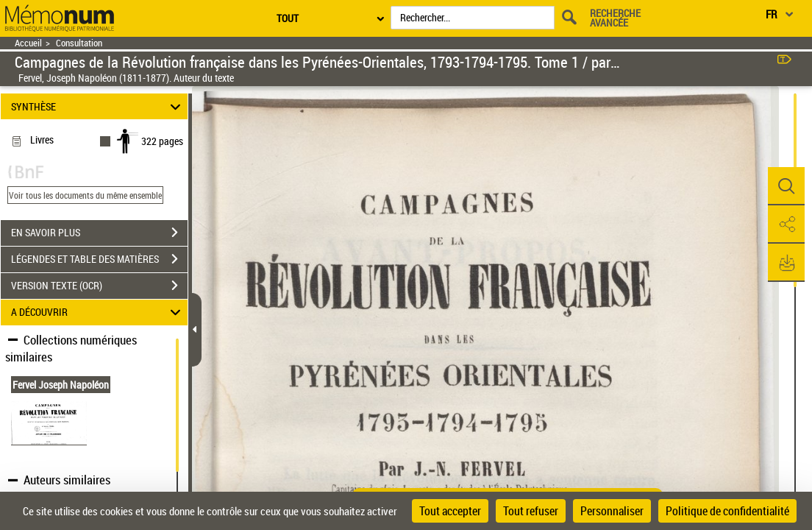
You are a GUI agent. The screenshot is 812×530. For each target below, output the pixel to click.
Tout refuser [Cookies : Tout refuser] (531, 511)
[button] (786, 186)
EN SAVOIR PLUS (99, 233)
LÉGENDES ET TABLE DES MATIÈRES (99, 259)
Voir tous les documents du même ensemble (85, 195)
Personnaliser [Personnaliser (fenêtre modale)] (612, 511)
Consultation (79, 43)
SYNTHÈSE (98, 106)
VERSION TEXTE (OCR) (99, 286)
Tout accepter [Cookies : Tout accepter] (450, 511)
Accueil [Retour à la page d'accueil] (28, 43)
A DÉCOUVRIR (98, 312)
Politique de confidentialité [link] (727, 511)
